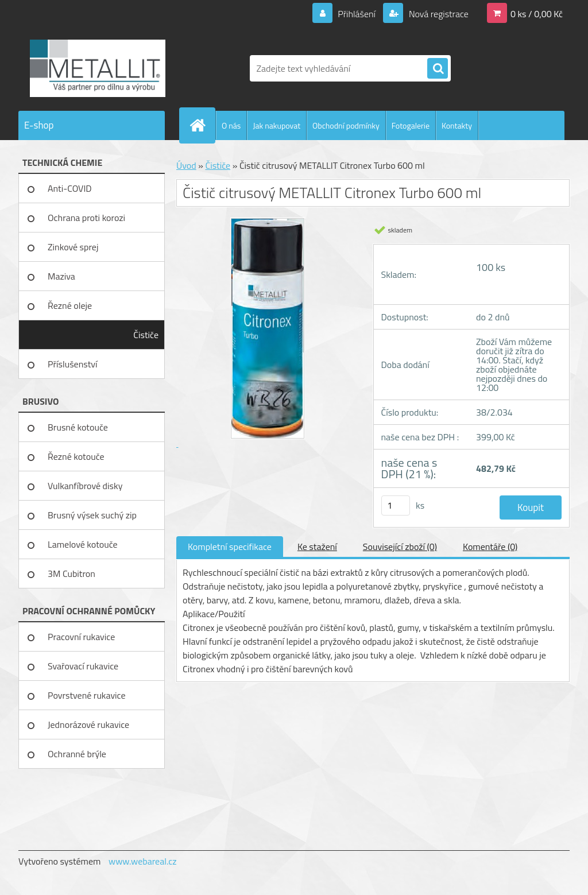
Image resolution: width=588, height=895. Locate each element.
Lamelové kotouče (83, 544)
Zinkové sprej (73, 247)
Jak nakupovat (276, 125)
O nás (231, 125)
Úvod (186, 165)
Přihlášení (357, 14)
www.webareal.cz (143, 861)
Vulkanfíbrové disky (85, 486)
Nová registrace (438, 14)
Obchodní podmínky (346, 125)
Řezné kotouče (76, 456)
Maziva (61, 276)
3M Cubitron (71, 574)
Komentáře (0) (490, 547)
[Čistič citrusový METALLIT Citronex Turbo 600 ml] (268, 334)
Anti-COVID (70, 188)
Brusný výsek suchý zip (92, 515)
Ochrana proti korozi (86, 218)
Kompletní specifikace (230, 547)
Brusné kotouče (78, 427)
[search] (438, 69)
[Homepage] (202, 125)
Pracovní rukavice (81, 637)
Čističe (146, 335)
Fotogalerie (411, 125)
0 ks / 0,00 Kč (537, 14)
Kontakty (457, 125)
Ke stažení (317, 547)
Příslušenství (73, 364)
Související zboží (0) (400, 547)
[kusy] (396, 505)
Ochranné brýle (77, 754)
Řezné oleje (70, 305)
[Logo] (97, 68)
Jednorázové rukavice (88, 724)
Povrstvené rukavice (87, 695)
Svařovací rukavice (83, 666)
